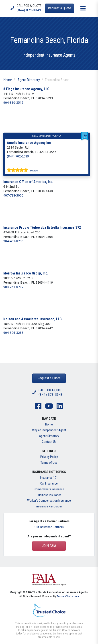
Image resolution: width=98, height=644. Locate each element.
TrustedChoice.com (68, 596)
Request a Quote (49, 378)
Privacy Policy (49, 457)
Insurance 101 (49, 478)
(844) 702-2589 (18, 156)
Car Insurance (49, 484)
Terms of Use (49, 463)
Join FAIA (49, 546)
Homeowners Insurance (49, 489)
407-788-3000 (13, 195)
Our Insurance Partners (49, 527)
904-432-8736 (13, 241)
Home (8, 80)
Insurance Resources (49, 506)
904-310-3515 (13, 102)
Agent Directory (29, 80)
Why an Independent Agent (49, 430)
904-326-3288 (13, 333)
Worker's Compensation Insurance (49, 501)
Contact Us (49, 442)
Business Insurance (49, 495)
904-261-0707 (13, 287)
